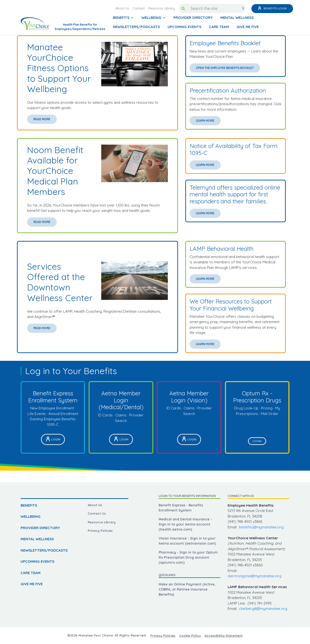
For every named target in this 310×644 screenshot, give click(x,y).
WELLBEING (31, 516)
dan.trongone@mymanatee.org (255, 576)
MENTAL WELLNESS (237, 18)
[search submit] (243, 8)
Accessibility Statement (224, 636)
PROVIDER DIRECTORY (193, 18)
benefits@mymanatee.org (261, 527)
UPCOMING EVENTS (184, 27)
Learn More (205, 121)
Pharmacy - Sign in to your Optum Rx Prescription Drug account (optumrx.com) (188, 557)
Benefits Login (272, 9)
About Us (122, 8)
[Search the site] (214, 8)
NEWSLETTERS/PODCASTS (136, 27)
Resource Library (162, 8)
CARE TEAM (219, 27)
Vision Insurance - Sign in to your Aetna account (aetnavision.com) (187, 541)
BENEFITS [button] (122, 18)
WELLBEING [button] (152, 18)
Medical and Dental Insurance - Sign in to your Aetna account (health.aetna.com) (185, 524)
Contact (139, 8)
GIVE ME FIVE (248, 27)
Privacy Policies (100, 531)
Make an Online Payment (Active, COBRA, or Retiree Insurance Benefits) (187, 589)
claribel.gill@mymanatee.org (263, 609)
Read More (42, 119)
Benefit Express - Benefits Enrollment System (181, 508)
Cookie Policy (190, 636)
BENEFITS (29, 505)
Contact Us (97, 513)
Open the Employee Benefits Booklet (225, 68)
